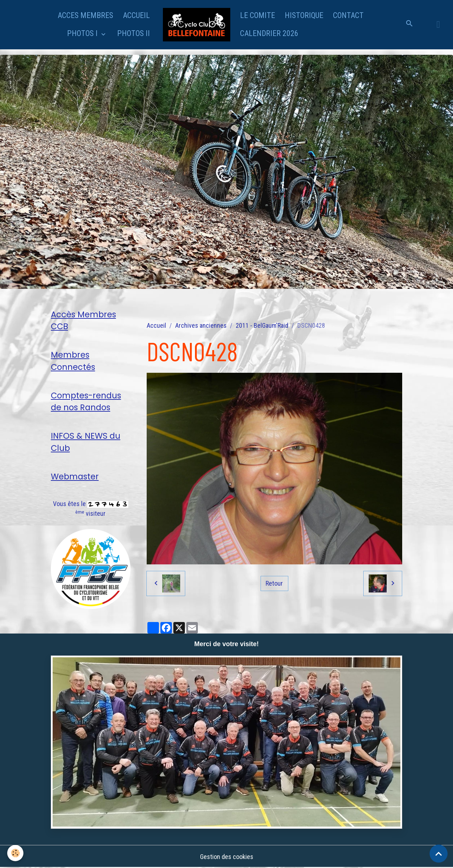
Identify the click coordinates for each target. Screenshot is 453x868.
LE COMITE (257, 15)
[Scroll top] (439, 854)
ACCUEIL (136, 15)
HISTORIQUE (304, 15)
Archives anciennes (201, 325)
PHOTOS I (83, 33)
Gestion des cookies (227, 857)
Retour (274, 583)
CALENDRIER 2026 (269, 33)
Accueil (156, 325)
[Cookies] (15, 853)
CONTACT (348, 15)
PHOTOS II (134, 33)
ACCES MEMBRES (85, 15)
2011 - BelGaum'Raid (262, 325)
